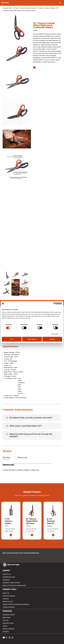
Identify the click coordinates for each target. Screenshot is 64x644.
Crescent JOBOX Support (11, 583)
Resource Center (9, 615)
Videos (5, 626)
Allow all (52, 339)
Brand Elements (8, 629)
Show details (55, 334)
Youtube (3, 637)
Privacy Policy (8, 602)
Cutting (40, 8)
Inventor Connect (9, 596)
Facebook (6, 637)
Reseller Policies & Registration (14, 586)
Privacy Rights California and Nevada (16, 604)
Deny (12, 339)
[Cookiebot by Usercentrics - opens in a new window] (55, 304)
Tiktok (12, 637)
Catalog (6, 620)
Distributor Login (9, 577)
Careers (6, 599)
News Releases (8, 623)
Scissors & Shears (50, 8)
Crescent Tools (7, 8)
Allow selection (32, 339)
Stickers (6, 632)
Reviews (6, 458)
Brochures (7, 618)
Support (6, 571)
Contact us (7, 574)
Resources (22, 458)
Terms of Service (9, 607)
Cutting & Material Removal (28, 8)
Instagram (9, 637)
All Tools (16, 8)
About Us (6, 593)
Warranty (6, 580)
